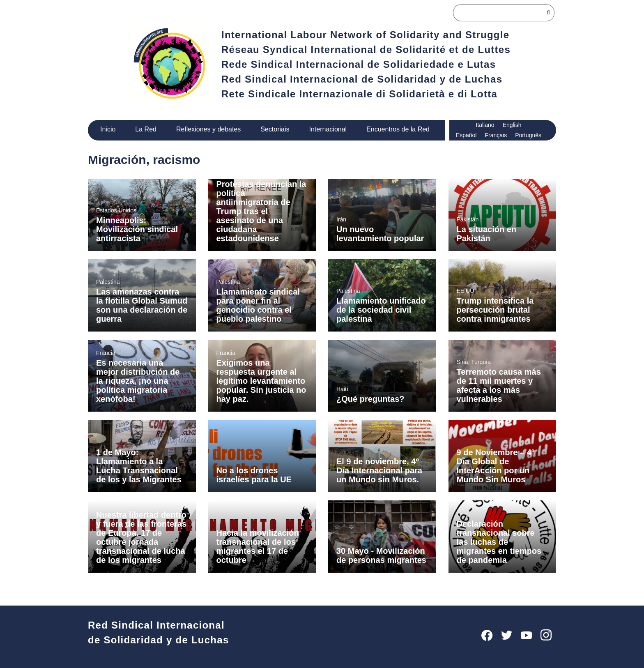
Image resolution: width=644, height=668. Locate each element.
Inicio (108, 129)
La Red (146, 129)
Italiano (485, 125)
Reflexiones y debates (208, 129)
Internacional (328, 129)
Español (466, 135)
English (513, 125)
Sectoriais (275, 129)
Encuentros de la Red (399, 129)
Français (496, 135)
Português (528, 135)
